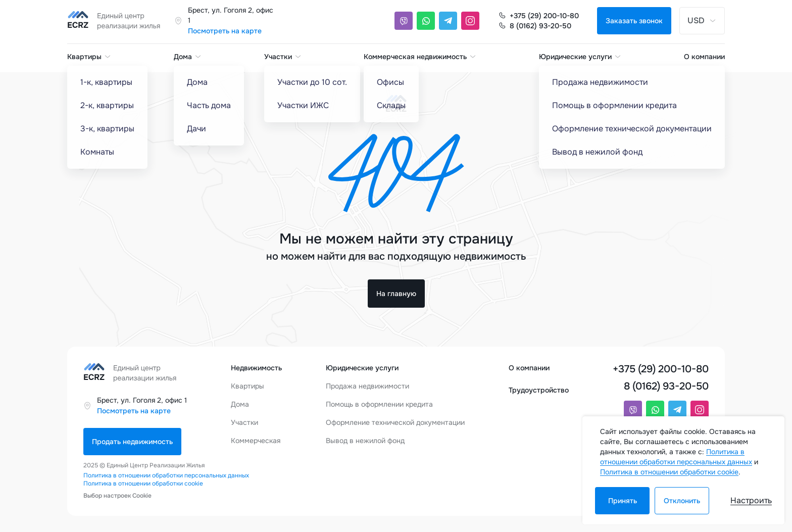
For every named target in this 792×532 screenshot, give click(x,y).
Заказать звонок (634, 21)
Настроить (751, 500)
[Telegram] (448, 21)
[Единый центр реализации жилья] (117, 21)
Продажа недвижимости (367, 386)
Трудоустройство (539, 390)
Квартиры (89, 57)
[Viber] (404, 21)
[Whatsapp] (426, 21)
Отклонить (682, 501)
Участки (283, 57)
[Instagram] (470, 21)
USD (702, 20)
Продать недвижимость (132, 442)
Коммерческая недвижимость (420, 57)
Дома (188, 57)
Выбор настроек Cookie (117, 496)
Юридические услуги (580, 57)
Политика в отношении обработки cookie (143, 483)
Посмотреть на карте (225, 31)
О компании (704, 57)
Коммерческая (256, 441)
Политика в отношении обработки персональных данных (166, 475)
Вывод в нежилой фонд (365, 441)
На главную (396, 294)
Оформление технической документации (395, 422)
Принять (623, 501)
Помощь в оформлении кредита (379, 404)
